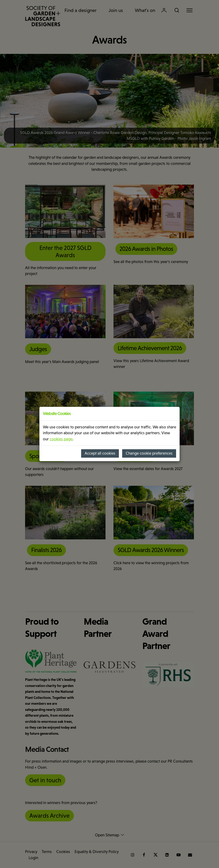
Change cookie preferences (149, 453)
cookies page (61, 439)
